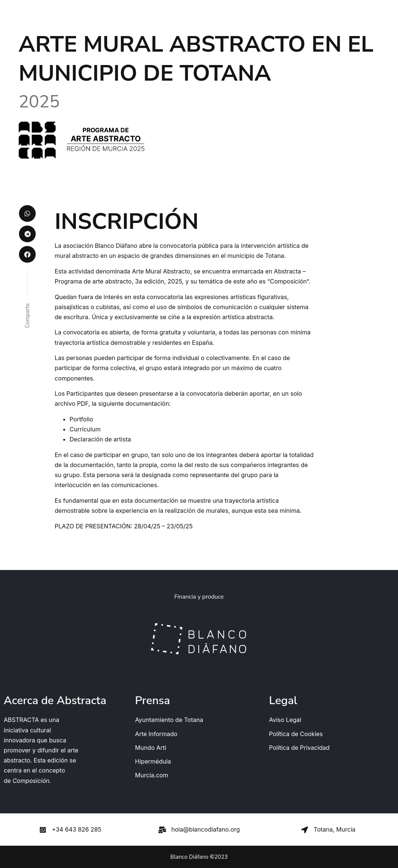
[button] (27, 213)
